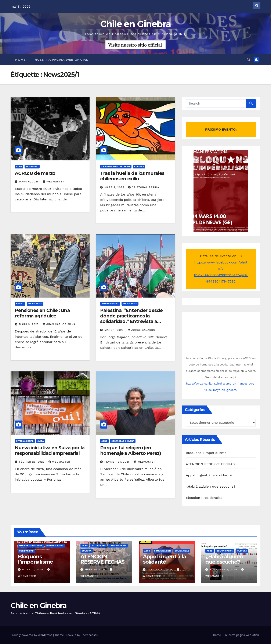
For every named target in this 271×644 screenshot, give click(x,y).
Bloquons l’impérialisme (206, 453)
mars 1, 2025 (114, 330)
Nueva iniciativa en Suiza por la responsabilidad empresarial (50, 450)
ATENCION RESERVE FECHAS (210, 464)
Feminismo (32, 166)
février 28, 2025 (32, 462)
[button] (249, 60)
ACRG (19, 166)
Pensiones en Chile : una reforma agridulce (42, 313)
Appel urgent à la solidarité (209, 475)
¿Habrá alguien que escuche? (211, 486)
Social (20, 304)
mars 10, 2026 (33, 570)
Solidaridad (35, 304)
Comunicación (118, 545)
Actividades (99, 545)
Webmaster (54, 182)
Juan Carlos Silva (59, 324)
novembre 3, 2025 (224, 570)
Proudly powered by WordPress (32, 635)
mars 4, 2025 (115, 187)
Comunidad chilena (123, 441)
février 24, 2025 (118, 462)
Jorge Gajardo (142, 330)
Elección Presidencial (204, 498)
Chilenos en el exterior (116, 166)
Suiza (41, 441)
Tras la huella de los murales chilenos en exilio (132, 176)
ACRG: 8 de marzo (35, 173)
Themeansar (89, 635)
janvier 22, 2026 (160, 570)
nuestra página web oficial (61, 60)
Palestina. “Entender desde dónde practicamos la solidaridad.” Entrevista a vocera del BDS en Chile (131, 319)
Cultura (139, 166)
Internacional (110, 304)
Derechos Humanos (31, 545)
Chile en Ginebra (136, 24)
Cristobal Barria (144, 187)
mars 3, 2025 (29, 324)
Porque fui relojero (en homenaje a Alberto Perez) (131, 450)
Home (20, 60)
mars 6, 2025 (29, 182)
